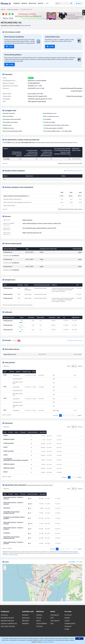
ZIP (65, 375)
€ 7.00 (50, 47)
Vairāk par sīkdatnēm (48, 642)
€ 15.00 (10, 64)
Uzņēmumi (16, 3)
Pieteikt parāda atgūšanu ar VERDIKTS (54, 128)
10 (75, 532)
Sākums (3, 9)
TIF (42, 500)
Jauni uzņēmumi (55, 603)
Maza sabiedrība (26, 26)
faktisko (78, 545)
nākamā (79, 411)
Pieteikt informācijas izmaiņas (75, 340)
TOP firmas (40, 609)
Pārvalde (24, 3)
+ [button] (5, 549)
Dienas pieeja (26, 601)
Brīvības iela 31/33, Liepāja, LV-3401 (37, 96)
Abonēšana (25, 598)
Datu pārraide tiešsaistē (8, 601)
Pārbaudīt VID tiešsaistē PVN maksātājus (71, 88)
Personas (39, 601)
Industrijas (32, 3)
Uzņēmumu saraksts (13, 9)
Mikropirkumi (26, 603)
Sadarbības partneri (70, 606)
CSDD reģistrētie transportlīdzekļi (37, 102)
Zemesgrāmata (55, 598)
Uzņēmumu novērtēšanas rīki (9, 606)
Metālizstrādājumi (27, 220)
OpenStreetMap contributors (76, 584)
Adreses (39, 603)
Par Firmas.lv (68, 598)
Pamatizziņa (4, 598)
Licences (67, 603)
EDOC (43, 496)
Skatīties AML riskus (9, 128)
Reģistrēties (26, 606)
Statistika (67, 601)
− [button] (5, 552)
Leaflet (68, 584)
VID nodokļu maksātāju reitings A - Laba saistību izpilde (58, 131)
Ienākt (78, 3)
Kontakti (67, 612)
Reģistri (41, 3)
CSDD (52, 601)
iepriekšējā (55, 411)
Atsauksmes (68, 609)
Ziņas (52, 606)
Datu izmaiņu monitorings (8, 609)
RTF (43, 492)
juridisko (73, 545)
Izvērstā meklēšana (42, 606)
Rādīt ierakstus (75, 366)
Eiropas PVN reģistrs (77, 91)
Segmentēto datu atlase (8, 603)
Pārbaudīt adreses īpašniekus (74, 96)
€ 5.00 (9, 47)
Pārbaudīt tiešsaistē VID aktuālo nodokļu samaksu (56, 125)
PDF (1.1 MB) (67, 406)
